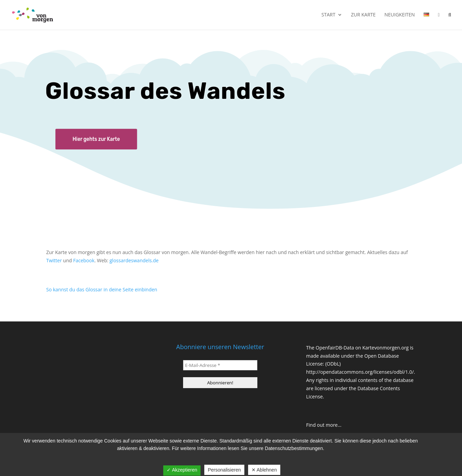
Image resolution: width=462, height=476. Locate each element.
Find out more (322, 425)
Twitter (54, 260)
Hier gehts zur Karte (96, 139)
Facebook (84, 260)
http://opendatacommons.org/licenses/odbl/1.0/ (360, 372)
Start (328, 15)
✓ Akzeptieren (182, 470)
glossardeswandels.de (134, 260)
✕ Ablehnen (264, 470)
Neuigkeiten (400, 15)
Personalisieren (224, 470)
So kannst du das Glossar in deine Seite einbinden (102, 289)
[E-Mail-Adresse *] (220, 365)
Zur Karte (363, 15)
